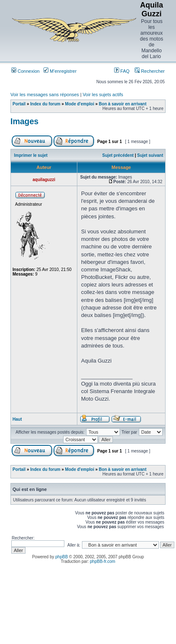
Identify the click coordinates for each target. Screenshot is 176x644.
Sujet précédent (118, 155)
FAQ (122, 71)
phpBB (61, 557)
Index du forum (45, 104)
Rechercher (150, 71)
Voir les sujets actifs (103, 95)
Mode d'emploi (80, 104)
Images (24, 121)
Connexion (26, 71)
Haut (17, 419)
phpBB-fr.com (103, 561)
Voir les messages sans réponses (45, 95)
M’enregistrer (60, 71)
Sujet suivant (150, 155)
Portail (19, 104)
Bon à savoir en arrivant (122, 104)
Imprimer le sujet (31, 155)
